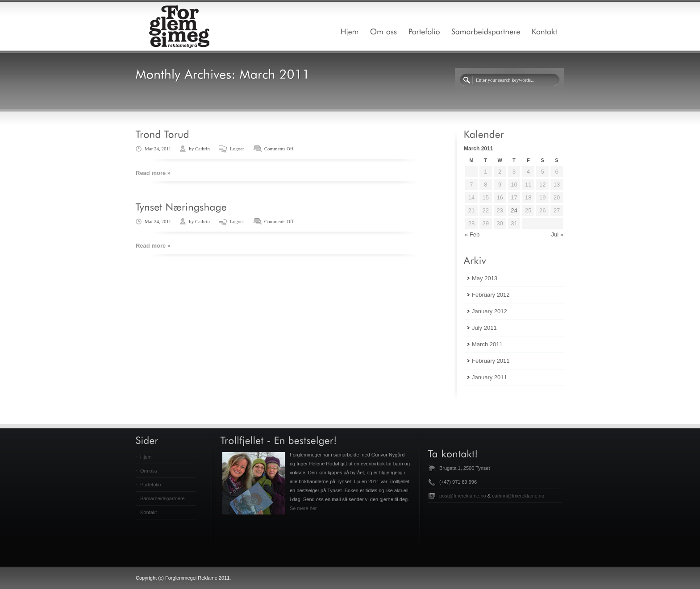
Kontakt (148, 512)
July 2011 (484, 328)
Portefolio (150, 485)
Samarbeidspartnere (162, 498)
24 (514, 210)
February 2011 (491, 361)
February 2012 (491, 295)
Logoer (237, 149)
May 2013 (485, 278)
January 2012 (490, 311)
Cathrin (202, 149)
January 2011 (490, 377)
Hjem (146, 457)
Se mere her (303, 508)
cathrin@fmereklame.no (518, 496)
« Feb (472, 234)
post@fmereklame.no (463, 496)
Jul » (557, 234)
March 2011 (487, 344)
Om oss (149, 471)
